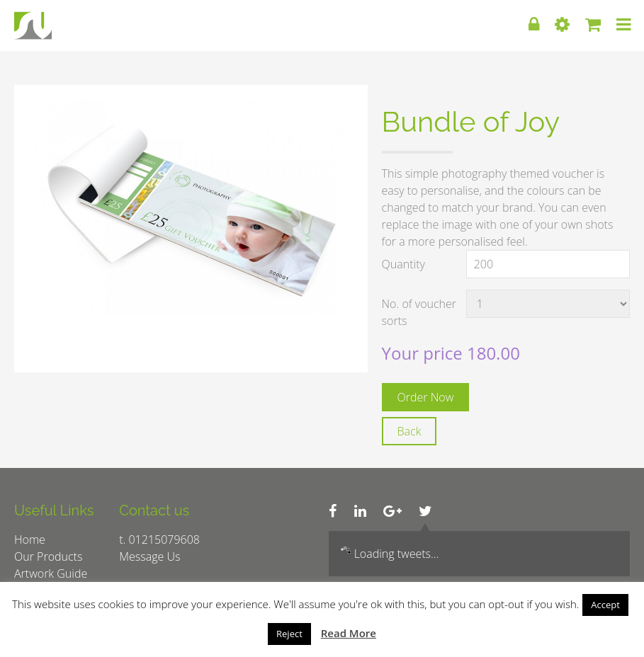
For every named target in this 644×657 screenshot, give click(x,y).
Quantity (403, 264)
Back (409, 431)
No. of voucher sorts (419, 312)
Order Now (426, 397)
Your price (424, 353)
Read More (349, 633)
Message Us (149, 556)
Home (30, 539)
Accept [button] (605, 605)
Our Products (48, 556)
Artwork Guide (51, 573)
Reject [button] (289, 634)
